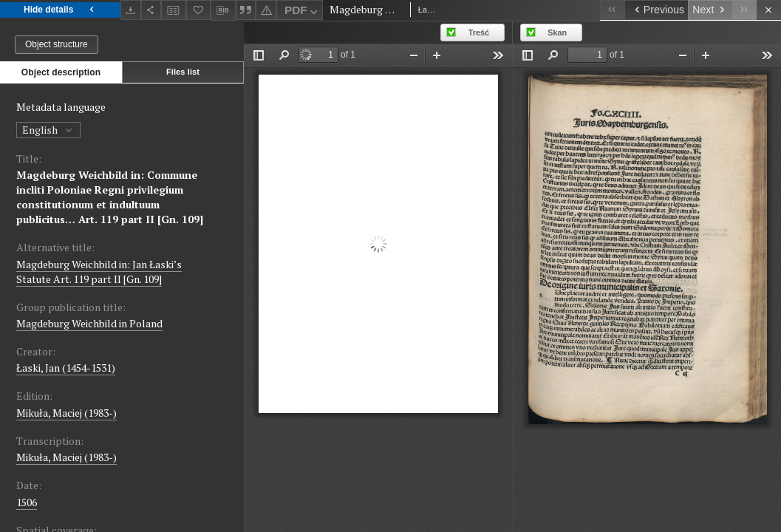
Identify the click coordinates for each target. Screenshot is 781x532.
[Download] (131, 10)
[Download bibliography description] (223, 10)
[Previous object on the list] (656, 10)
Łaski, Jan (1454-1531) (66, 368)
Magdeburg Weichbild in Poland (89, 323)
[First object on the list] (612, 10)
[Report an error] (266, 10)
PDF (303, 12)
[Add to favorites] (199, 10)
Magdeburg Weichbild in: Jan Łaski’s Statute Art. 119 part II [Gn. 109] (99, 272)
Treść (479, 33)
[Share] (151, 10)
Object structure (57, 44)
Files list (183, 72)
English (48, 130)
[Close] (769, 10)
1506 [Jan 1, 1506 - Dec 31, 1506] (27, 502)
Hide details (60, 10)
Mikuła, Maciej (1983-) (66, 413)
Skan (557, 33)
